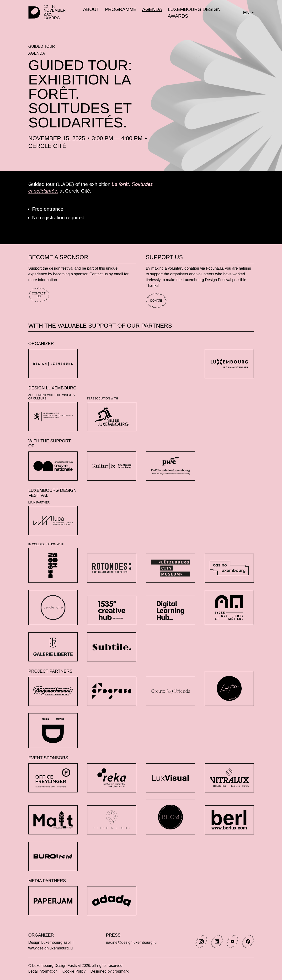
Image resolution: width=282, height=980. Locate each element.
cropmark (121, 971)
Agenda (37, 53)
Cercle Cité (47, 146)
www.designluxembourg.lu (51, 948)
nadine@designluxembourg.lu (131, 942)
